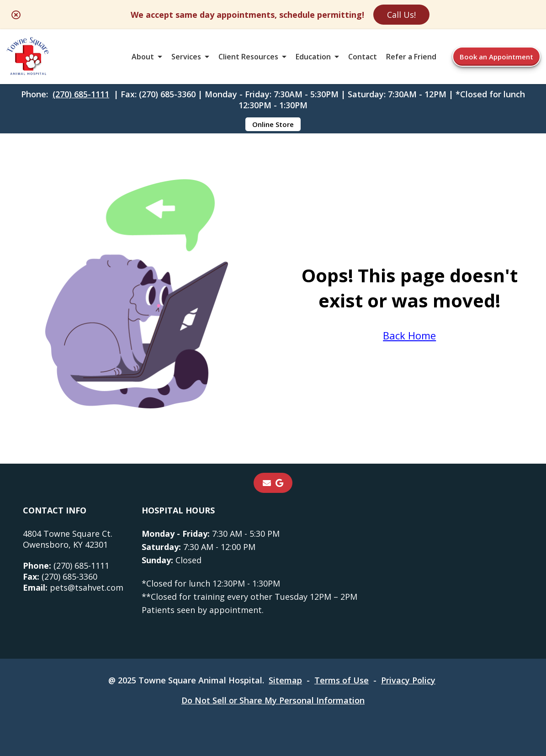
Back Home (409, 335)
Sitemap (285, 680)
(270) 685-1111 (81, 94)
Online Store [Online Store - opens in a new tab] (273, 124)
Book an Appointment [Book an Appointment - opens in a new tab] (496, 57)
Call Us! (401, 15)
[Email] (267, 483)
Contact (363, 57)
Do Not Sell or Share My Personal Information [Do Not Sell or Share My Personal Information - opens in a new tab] (273, 700)
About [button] (143, 57)
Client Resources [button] (248, 57)
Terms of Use (342, 680)
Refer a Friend (411, 57)
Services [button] (186, 57)
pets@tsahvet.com (73, 587)
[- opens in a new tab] (279, 483)
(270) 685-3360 (60, 576)
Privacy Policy (408, 680)
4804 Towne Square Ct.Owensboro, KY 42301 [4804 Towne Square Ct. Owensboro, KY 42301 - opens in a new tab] (68, 539)
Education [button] (313, 57)
